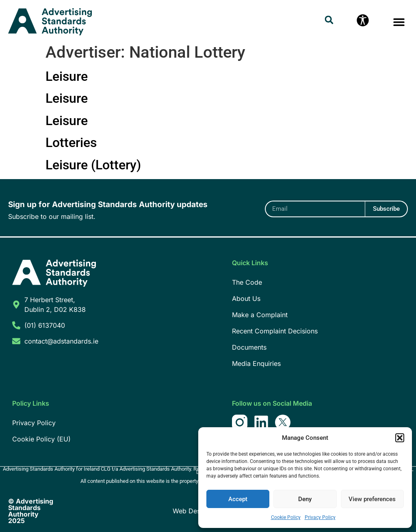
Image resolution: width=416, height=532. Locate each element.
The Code (247, 282)
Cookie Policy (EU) (41, 439)
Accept (238, 499)
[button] (400, 438)
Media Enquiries (256, 363)
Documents (249, 347)
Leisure (67, 76)
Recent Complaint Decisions (275, 331)
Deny (305, 499)
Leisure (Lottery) (93, 165)
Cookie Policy (286, 517)
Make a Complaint (260, 315)
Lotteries (71, 143)
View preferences (372, 499)
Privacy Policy (320, 517)
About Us (246, 298)
